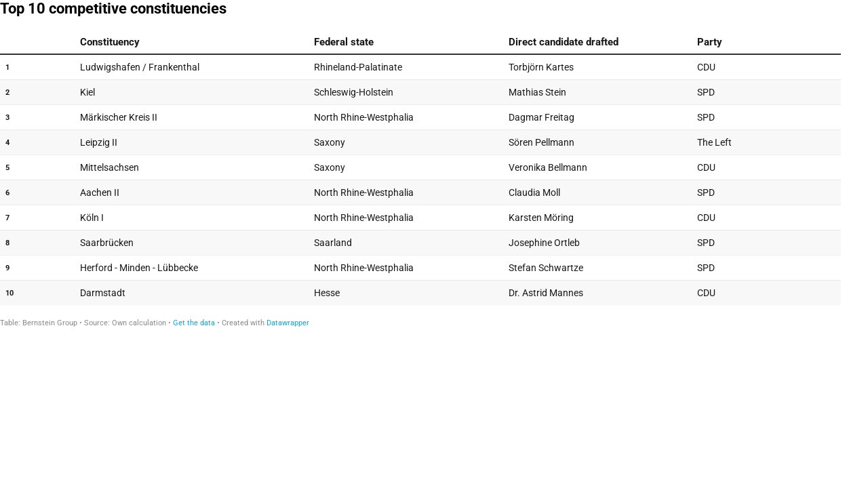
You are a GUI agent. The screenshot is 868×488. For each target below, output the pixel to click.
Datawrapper (288, 323)
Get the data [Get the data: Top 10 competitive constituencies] (194, 323)
